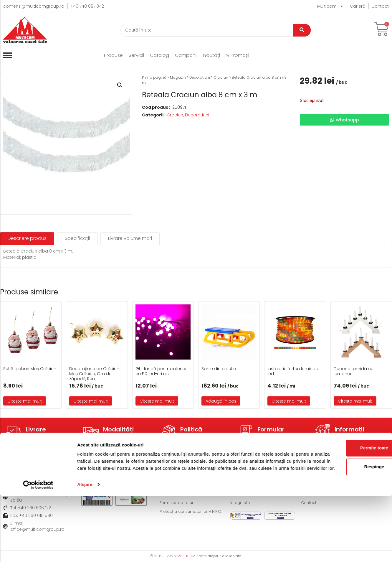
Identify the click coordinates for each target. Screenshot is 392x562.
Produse (113, 55)
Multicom (330, 6)
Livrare (36, 429)
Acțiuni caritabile (318, 485)
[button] (120, 85)
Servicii (136, 55)
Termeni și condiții (249, 476)
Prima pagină (154, 77)
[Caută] (207, 30)
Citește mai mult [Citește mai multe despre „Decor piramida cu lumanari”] (355, 401)
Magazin (178, 77)
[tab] (27, 239)
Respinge (343, 526)
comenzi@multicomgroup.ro (34, 6)
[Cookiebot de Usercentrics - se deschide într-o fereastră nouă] (38, 551)
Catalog (159, 55)
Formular (271, 429)
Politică (191, 429)
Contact (380, 6)
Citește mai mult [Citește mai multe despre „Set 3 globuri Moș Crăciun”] (25, 401)
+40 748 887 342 (87, 6)
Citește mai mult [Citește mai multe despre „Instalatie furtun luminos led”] (289, 401)
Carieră (358, 6)
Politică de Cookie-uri (253, 485)
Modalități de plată (179, 485)
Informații (349, 429)
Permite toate (343, 507)
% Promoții (238, 55)
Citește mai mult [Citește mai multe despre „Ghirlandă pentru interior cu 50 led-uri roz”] (157, 401)
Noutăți (212, 55)
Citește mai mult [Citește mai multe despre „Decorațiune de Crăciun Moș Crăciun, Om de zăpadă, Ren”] (91, 401)
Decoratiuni (200, 77)
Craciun (221, 77)
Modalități (118, 429)
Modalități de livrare (180, 476)
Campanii (186, 55)
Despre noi (312, 476)
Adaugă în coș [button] (221, 401)
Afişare (85, 550)
